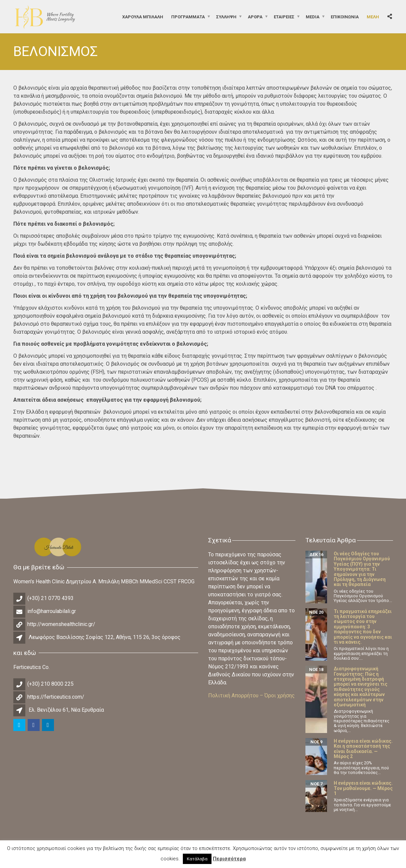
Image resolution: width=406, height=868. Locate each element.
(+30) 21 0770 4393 (50, 598)
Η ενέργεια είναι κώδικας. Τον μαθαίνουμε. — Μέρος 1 (363, 788)
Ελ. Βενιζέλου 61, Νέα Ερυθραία (66, 710)
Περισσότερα (229, 859)
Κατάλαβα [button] (197, 859)
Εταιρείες (284, 16)
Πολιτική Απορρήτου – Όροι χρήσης (251, 695)
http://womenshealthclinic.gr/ (61, 624)
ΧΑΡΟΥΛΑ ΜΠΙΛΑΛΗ (143, 16)
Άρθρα (255, 16)
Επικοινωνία (345, 16)
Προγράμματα (188, 16)
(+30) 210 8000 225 (50, 684)
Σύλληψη (226, 16)
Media (313, 16)
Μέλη (373, 16)
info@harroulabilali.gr (52, 611)
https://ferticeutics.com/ (56, 697)
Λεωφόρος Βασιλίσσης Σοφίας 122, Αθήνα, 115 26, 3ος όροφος (105, 637)
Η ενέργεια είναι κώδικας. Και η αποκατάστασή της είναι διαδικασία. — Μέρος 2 (363, 749)
